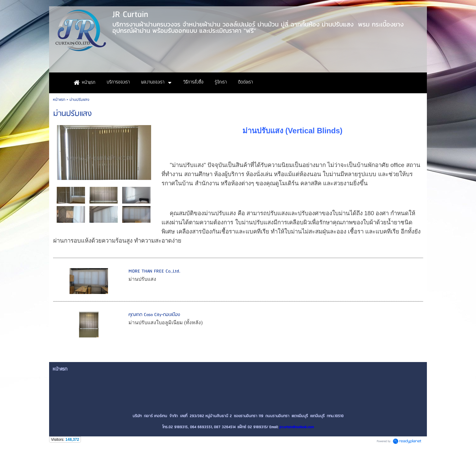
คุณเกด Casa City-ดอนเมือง (154, 315)
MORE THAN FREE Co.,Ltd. (154, 271)
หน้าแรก (59, 100)
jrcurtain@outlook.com (297, 427)
